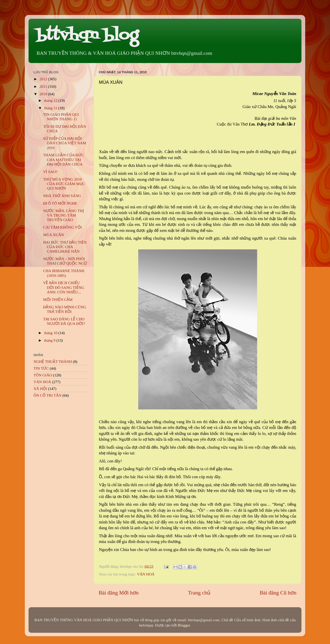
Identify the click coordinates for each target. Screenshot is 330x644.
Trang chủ (199, 593)
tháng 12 (51, 100)
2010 (44, 94)
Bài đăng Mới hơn (119, 593)
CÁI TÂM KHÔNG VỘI (62, 227)
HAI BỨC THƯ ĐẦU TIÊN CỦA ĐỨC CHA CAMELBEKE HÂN (65, 247)
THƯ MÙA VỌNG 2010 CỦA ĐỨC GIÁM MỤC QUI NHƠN (64, 184)
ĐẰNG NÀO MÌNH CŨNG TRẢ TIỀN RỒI (65, 309)
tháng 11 (51, 108)
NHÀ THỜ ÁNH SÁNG (62, 196)
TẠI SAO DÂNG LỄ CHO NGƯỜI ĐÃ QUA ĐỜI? (64, 321)
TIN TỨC (41, 368)
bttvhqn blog (87, 36)
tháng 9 (50, 340)
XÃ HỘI (40, 389)
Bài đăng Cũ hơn (278, 593)
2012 (44, 79)
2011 (44, 86)
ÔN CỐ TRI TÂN (47, 395)
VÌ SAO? (50, 172)
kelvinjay (146, 625)
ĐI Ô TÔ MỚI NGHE (60, 203)
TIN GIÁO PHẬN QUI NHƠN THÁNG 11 (61, 117)
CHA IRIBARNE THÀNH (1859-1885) (64, 273)
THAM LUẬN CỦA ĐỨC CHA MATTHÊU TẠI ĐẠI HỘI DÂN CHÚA (63, 160)
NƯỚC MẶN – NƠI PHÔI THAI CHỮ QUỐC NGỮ (65, 261)
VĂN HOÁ (146, 574)
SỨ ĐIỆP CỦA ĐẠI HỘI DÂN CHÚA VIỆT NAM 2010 (65, 143)
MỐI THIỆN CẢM (58, 299)
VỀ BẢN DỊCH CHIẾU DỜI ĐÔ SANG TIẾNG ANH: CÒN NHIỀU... (64, 287)
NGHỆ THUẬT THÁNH (53, 362)
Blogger (184, 625)
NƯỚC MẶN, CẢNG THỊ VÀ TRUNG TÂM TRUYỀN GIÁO (63, 215)
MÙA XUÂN (53, 235)
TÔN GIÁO (43, 375)
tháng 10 (51, 333)
